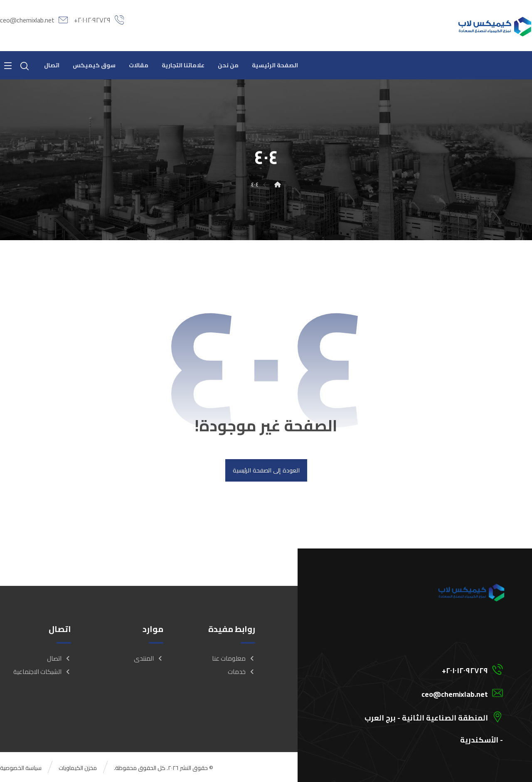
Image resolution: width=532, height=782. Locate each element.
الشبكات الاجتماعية (42, 672)
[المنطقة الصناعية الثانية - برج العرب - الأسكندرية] (421, 716)
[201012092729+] (421, 669)
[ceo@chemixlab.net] (421, 693)
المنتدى (149, 658)
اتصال (59, 658)
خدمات (241, 672)
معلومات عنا (234, 658)
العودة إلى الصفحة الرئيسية (266, 470)
